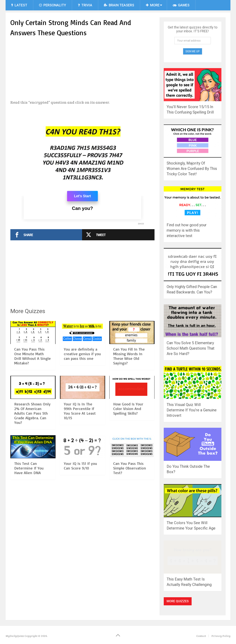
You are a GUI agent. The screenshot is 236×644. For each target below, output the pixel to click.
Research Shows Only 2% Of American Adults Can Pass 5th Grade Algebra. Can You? (32, 413)
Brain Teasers (119, 5)
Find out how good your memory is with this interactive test (187, 230)
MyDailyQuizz (15, 636)
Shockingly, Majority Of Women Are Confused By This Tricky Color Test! (192, 169)
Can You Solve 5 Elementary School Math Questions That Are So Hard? (191, 348)
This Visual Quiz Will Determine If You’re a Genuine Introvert (192, 410)
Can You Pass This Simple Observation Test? (130, 468)
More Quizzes (178, 601)
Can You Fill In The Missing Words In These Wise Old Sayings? (129, 356)
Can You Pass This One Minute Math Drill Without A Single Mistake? (32, 356)
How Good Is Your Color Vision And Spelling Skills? (128, 409)
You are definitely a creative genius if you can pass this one (82, 354)
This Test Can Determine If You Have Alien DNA (29, 468)
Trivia (85, 5)
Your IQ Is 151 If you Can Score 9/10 (80, 466)
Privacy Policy (221, 636)
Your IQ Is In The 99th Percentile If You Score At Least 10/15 (80, 411)
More (153, 5)
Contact (201, 636)
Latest (19, 5)
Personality (53, 5)
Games (181, 5)
